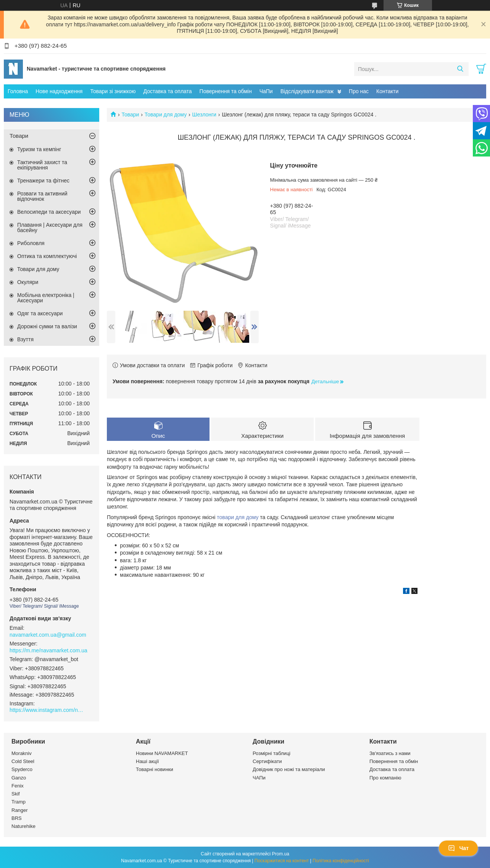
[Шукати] (460, 69)
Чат (458, 848)
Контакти (387, 91)
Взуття (25, 339)
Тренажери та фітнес (43, 181)
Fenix (18, 786)
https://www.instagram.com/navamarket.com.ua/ (48, 710)
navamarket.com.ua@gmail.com (48, 635)
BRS (17, 818)
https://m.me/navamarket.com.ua (48, 650)
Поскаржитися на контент (282, 861)
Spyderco (22, 769)
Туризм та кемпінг (39, 149)
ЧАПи (259, 778)
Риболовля (31, 243)
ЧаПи (266, 91)
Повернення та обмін (226, 91)
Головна (18, 91)
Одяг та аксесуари (40, 313)
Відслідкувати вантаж (307, 91)
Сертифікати (267, 761)
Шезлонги (204, 115)
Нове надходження (59, 91)
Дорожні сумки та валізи (47, 326)
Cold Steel (23, 761)
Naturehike (23, 826)
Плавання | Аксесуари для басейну (50, 227)
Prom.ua (281, 854)
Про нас (359, 91)
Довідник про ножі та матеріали (289, 769)
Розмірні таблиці (272, 753)
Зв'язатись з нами (390, 753)
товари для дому (238, 517)
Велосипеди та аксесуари (49, 212)
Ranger (20, 810)
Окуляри (28, 282)
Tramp (19, 802)
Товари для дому (166, 115)
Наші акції (147, 761)
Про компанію (385, 778)
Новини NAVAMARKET (162, 753)
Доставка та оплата (168, 91)
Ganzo (19, 778)
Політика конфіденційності (341, 861)
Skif (16, 794)
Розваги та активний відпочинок (42, 196)
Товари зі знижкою (113, 91)
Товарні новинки (155, 769)
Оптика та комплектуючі (47, 256)
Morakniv (22, 753)
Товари (130, 115)
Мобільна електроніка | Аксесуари (46, 298)
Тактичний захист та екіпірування (42, 165)
